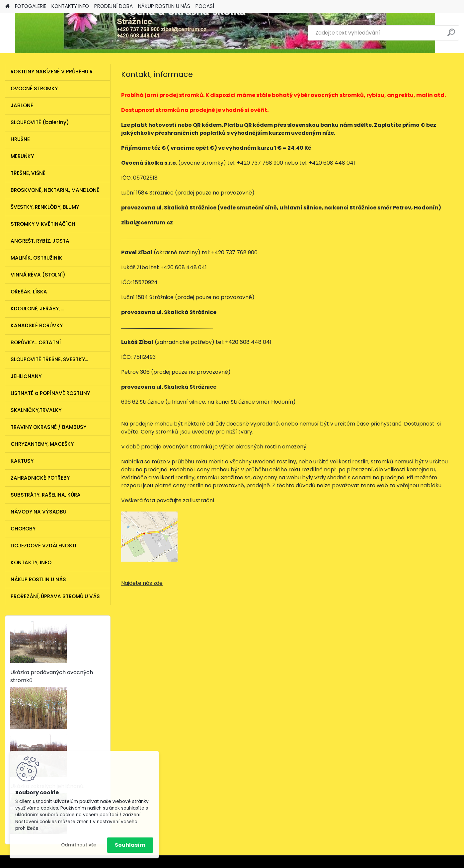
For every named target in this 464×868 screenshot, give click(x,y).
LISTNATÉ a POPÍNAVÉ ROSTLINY (50, 393)
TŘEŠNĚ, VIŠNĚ (28, 173)
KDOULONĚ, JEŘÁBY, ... (37, 309)
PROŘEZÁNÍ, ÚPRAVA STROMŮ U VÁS (55, 596)
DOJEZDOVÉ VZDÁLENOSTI (43, 546)
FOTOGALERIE (31, 6)
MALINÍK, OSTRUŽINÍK (37, 258)
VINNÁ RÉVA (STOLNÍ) (38, 275)
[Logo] (51, 33)
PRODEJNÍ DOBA (114, 6)
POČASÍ (205, 6)
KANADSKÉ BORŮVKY (37, 325)
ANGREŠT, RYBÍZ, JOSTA (40, 241)
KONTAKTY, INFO (31, 562)
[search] (451, 35)
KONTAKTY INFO (70, 6)
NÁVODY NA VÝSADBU (39, 512)
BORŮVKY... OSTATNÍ (36, 342)
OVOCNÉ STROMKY (34, 88)
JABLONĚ (22, 105)
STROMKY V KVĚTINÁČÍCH (43, 224)
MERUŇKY (22, 156)
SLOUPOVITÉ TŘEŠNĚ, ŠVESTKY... (49, 359)
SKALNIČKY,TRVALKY (36, 410)
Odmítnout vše (79, 845)
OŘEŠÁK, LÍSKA (29, 292)
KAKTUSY (22, 461)
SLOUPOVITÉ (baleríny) (40, 122)
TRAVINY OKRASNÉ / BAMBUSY (48, 427)
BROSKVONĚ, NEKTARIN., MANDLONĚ (55, 190)
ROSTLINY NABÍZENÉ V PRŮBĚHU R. (52, 72)
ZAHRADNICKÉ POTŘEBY (40, 478)
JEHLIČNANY (26, 376)
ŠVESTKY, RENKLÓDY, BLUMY (45, 207)
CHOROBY (23, 529)
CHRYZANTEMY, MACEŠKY (42, 444)
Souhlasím (130, 845)
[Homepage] (7, 6)
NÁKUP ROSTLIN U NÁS (164, 6)
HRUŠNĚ (20, 139)
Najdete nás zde (142, 583)
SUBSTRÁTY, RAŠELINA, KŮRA (46, 495)
